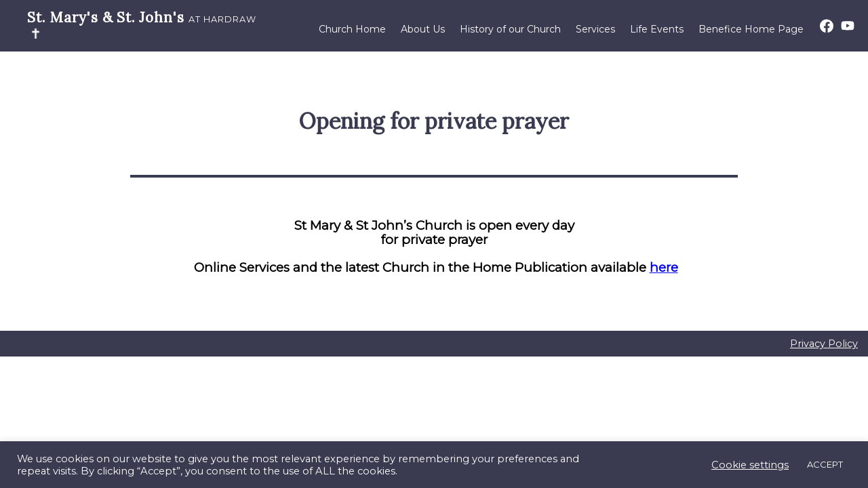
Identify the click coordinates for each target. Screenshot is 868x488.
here (664, 267)
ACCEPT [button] (825, 464)
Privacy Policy (824, 344)
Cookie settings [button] (750, 465)
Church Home (352, 29)
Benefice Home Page (751, 29)
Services (595, 29)
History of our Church (510, 29)
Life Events (657, 29)
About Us (423, 29)
